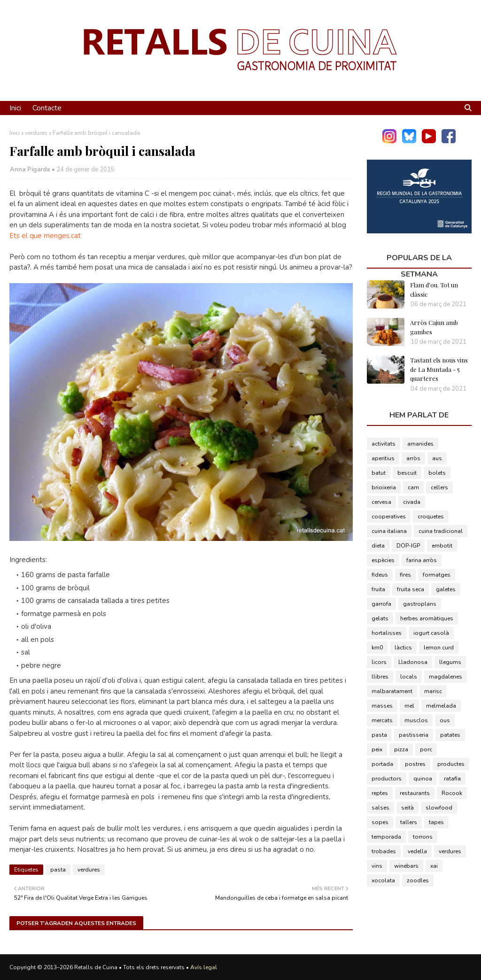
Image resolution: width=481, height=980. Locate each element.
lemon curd (439, 648)
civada (412, 502)
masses (382, 706)
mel (409, 706)
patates (450, 735)
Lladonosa (413, 662)
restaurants (415, 793)
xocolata (383, 880)
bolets (437, 473)
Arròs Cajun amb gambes (434, 327)
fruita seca (411, 589)
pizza (401, 749)
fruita (378, 589)
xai (434, 866)
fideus (380, 575)
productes (451, 764)
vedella (417, 851)
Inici (15, 133)
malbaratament (392, 691)
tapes (436, 822)
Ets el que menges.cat (45, 236)
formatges (437, 575)
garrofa (381, 604)
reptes (380, 793)
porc (426, 749)
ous (445, 720)
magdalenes (446, 677)
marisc (433, 691)
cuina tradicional (441, 531)
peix (377, 749)
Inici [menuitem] (15, 108)
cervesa (381, 502)
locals (409, 677)
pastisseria (414, 735)
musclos (416, 720)
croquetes (431, 517)
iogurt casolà (431, 633)
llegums (450, 662)
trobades (384, 851)
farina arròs (422, 560)
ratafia (452, 779)
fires (405, 575)
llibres (380, 677)
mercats (382, 720)
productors (387, 779)
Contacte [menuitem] (47, 108)
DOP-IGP (408, 546)
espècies (383, 560)
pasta (58, 870)
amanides (420, 444)
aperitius (383, 458)
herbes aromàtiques (427, 618)
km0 (377, 648)
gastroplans (420, 604)
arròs (413, 458)
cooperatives (389, 517)
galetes (446, 589)
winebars (406, 866)
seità (407, 808)
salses (380, 808)
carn (413, 487)
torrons (423, 837)
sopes (380, 822)
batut (379, 473)
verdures (36, 133)
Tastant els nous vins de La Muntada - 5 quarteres (439, 369)
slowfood (439, 808)
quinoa (423, 779)
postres (415, 764)
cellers (439, 487)
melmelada (441, 706)
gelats (380, 618)
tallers (409, 822)
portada (382, 764)
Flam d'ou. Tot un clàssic (434, 289)
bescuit (407, 473)
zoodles (418, 880)
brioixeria (384, 487)
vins (377, 866)
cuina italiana (389, 531)
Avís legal (204, 967)
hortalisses (387, 633)
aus (437, 458)
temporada (386, 837)
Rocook (452, 793)
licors (379, 662)
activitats (384, 444)
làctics (403, 648)
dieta (378, 546)
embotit (442, 546)
